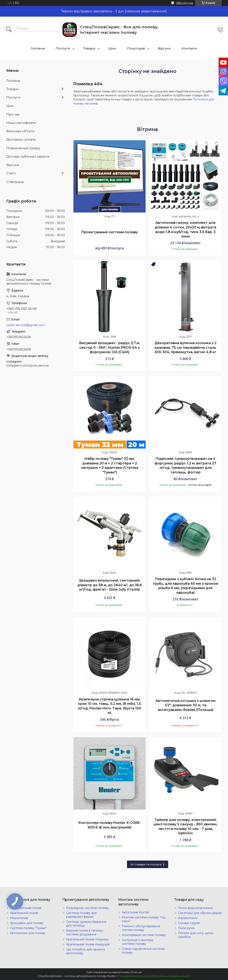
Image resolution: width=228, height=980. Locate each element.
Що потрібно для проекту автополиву (86, 951)
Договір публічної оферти (28, 156)
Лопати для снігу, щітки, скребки (196, 935)
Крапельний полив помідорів (88, 944)
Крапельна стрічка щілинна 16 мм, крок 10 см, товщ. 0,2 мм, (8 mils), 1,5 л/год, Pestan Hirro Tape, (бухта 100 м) (110, 706)
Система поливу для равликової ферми (81, 915)
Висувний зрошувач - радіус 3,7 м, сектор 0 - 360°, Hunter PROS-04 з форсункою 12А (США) (110, 347)
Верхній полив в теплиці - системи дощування (85, 932)
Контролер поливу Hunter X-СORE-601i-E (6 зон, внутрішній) (110, 825)
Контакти (189, 48)
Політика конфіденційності (172, 976)
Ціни (112, 48)
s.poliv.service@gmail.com (25, 325)
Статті (11, 173)
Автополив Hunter (136, 912)
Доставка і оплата (21, 139)
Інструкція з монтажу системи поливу (138, 942)
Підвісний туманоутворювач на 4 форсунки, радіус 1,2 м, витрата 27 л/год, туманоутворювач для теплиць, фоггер (185, 465)
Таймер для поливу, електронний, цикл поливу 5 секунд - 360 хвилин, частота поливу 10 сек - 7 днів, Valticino (185, 827)
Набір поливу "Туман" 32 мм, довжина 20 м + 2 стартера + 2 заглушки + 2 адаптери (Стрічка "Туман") (110, 465)
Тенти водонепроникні (195, 908)
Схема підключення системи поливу (143, 951)
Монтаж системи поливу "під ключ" (144, 919)
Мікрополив (19, 918)
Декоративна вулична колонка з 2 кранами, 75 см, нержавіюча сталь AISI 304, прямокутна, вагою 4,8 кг (186, 347)
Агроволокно (188, 918)
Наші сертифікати (21, 123)
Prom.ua (136, 972)
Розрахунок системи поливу (87, 908)
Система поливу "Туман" (28, 928)
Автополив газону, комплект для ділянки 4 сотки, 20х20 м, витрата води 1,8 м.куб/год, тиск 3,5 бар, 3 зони (185, 229)
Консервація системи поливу (144, 935)
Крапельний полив (24, 913)
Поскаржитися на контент (135, 976)
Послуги (63, 48)
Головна (38, 48)
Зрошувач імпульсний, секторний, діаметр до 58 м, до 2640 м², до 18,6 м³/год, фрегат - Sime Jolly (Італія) (110, 585)
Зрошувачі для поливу (27, 923)
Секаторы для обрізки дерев (200, 913)
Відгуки (164, 48)
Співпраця (15, 182)
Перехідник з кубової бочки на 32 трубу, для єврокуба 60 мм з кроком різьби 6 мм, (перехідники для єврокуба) (185, 586)
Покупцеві (136, 48)
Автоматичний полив (26, 908)
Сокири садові (189, 923)
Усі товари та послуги (146, 864)
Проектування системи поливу (110, 232)
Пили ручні (186, 928)
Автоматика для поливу (28, 933)
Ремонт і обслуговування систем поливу (141, 928)
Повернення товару (23, 148)
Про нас (13, 114)
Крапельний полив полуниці (87, 939)
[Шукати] (9, 30)
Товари (89, 48)
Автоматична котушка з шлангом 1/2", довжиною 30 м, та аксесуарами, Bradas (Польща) (185, 705)
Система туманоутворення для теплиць (86, 924)
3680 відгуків (185, 3)
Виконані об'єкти (20, 131)
